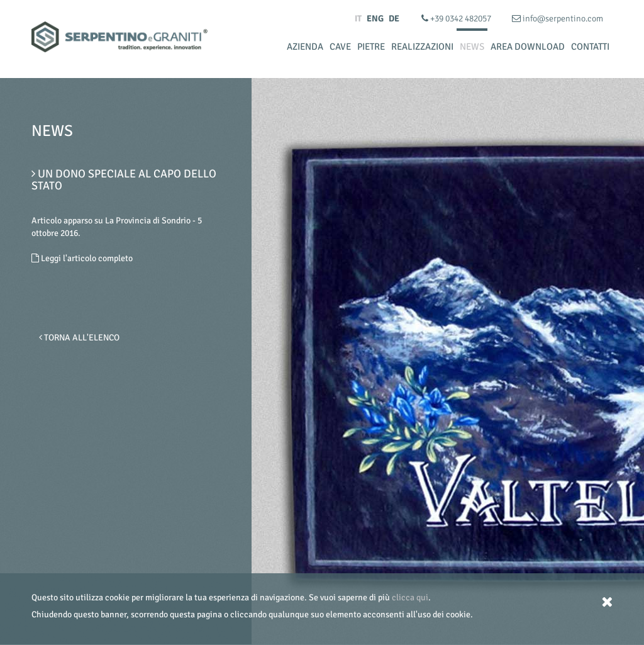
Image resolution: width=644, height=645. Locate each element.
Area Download (528, 47)
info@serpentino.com (558, 19)
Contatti (590, 47)
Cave (340, 47)
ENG (375, 19)
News (472, 47)
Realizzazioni (422, 47)
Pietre (371, 47)
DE (394, 19)
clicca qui (410, 597)
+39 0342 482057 (457, 19)
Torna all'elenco (79, 338)
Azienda (305, 47)
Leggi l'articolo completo (82, 258)
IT (358, 19)
